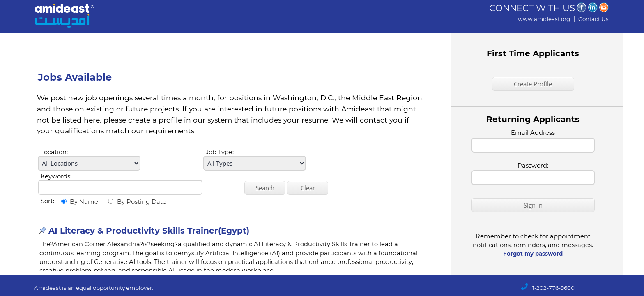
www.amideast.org (544, 19)
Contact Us (593, 19)
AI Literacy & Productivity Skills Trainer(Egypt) (149, 231)
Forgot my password (533, 254)
